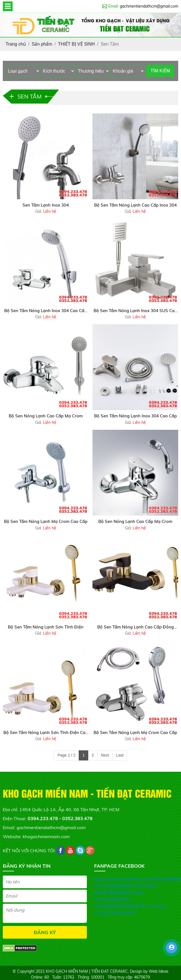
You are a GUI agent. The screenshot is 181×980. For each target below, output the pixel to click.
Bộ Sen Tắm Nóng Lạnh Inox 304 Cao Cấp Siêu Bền (46, 311)
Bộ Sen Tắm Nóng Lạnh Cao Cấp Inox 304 (135, 205)
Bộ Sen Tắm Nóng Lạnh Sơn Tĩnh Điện (46, 627)
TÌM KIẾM (160, 71)
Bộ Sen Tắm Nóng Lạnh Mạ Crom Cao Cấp (46, 521)
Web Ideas (159, 971)
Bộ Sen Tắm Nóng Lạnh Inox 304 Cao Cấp (135, 416)
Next (105, 755)
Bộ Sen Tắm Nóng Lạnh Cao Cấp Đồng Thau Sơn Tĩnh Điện (135, 627)
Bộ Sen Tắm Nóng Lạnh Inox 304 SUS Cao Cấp (135, 311)
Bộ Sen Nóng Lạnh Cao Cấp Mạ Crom (46, 416)
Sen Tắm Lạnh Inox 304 (46, 205)
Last (120, 755)
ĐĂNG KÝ (45, 932)
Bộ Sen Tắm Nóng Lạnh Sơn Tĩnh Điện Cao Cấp (46, 733)
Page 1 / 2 (67, 755)
